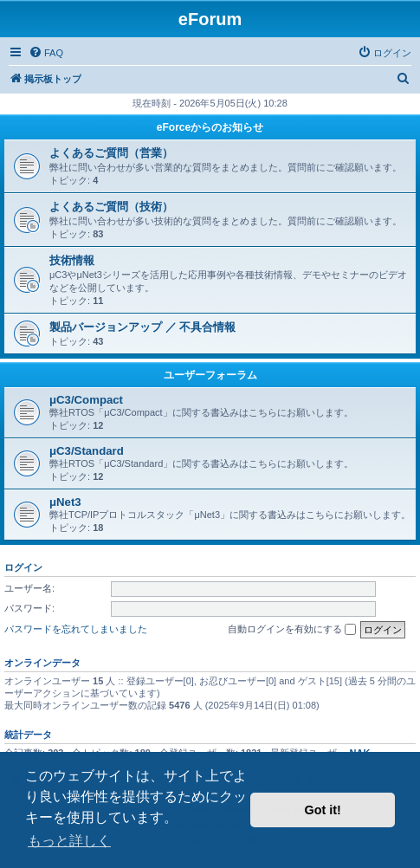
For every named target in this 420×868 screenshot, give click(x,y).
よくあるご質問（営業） (111, 153)
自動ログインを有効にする (292, 630)
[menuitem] (46, 53)
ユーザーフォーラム (210, 375)
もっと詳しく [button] (69, 841)
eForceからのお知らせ (210, 127)
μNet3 (65, 502)
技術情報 (72, 260)
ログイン (23, 567)
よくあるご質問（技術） (111, 207)
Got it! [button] (323, 810)
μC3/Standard (87, 451)
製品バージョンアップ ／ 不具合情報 (142, 327)
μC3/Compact (86, 400)
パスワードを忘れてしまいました (76, 629)
